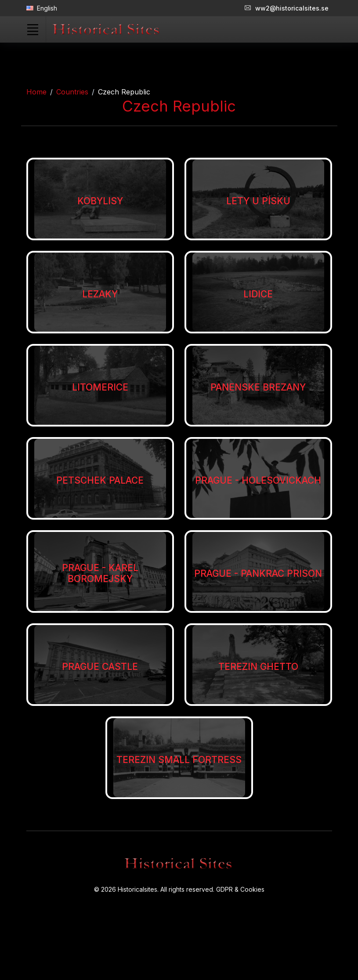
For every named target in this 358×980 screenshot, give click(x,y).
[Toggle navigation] (33, 29)
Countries (72, 92)
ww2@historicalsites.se (287, 8)
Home (36, 92)
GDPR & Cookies (240, 889)
